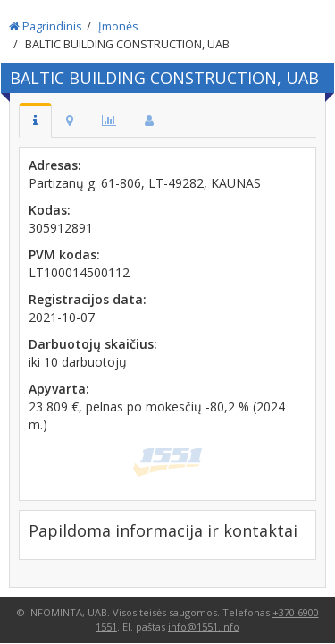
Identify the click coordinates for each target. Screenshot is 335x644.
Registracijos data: (88, 299)
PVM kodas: (64, 254)
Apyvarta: (59, 389)
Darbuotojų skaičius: (93, 344)
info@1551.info (204, 627)
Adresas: (55, 165)
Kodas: (50, 210)
